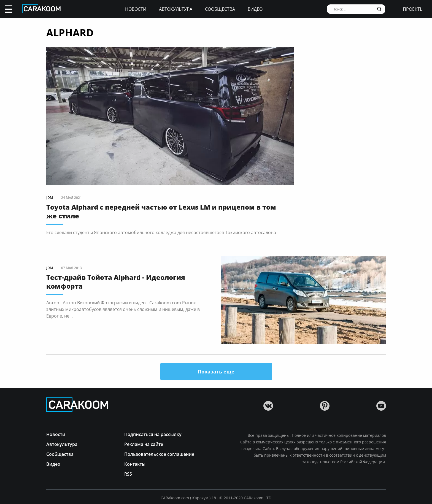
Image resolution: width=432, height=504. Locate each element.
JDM (50, 198)
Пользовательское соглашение (159, 454)
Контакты (135, 464)
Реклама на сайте (144, 444)
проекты (413, 9)
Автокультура (176, 9)
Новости (136, 9)
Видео (255, 9)
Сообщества (220, 9)
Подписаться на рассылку (153, 434)
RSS (128, 474)
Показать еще (216, 372)
